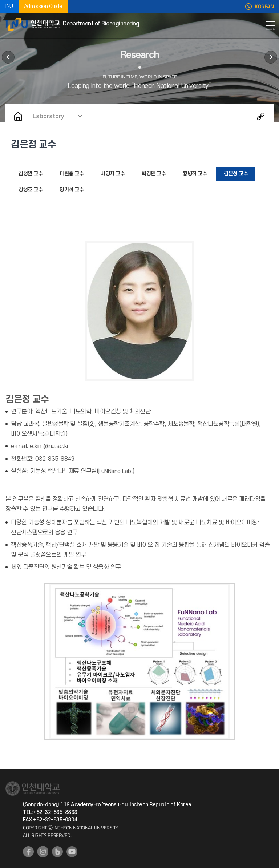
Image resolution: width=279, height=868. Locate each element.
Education (8, 57)
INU (9, 6)
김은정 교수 (236, 174)
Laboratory (48, 116)
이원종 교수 (72, 174)
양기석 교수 (72, 190)
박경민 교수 (154, 174)
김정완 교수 (31, 174)
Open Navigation (270, 25)
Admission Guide (43, 6)
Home (18, 116)
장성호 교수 (31, 190)
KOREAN (264, 7)
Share (261, 116)
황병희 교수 (195, 174)
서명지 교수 (113, 174)
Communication (271, 57)
